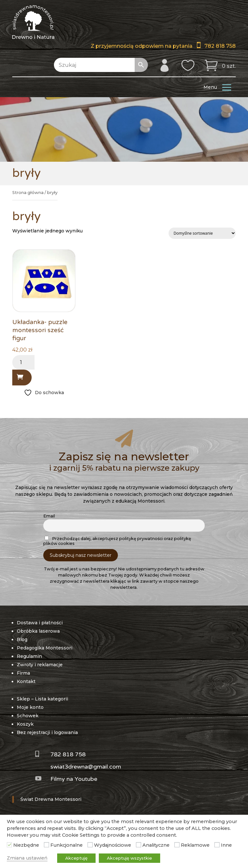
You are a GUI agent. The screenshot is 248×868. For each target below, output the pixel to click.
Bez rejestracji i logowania (47, 732)
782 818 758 (220, 46)
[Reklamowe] (177, 845)
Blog (22, 639)
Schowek (28, 716)
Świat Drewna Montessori (51, 799)
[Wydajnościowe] (90, 845)
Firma (23, 673)
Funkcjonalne (67, 845)
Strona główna (28, 193)
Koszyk (25, 724)
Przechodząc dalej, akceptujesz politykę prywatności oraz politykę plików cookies (117, 541)
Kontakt (26, 681)
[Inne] (217, 845)
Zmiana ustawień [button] (27, 858)
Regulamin (29, 656)
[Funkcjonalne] (46, 845)
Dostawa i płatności (40, 623)
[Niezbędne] (9, 845)
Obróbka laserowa (38, 631)
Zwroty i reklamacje (40, 665)
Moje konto (30, 707)
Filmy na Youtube (74, 779)
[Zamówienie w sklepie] (202, 233)
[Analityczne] (139, 845)
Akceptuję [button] (76, 858)
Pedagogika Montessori (45, 648)
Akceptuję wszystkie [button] (129, 858)
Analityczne (156, 845)
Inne (226, 845)
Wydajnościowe (113, 845)
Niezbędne (26, 845)
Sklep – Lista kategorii (42, 699)
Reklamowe (195, 845)
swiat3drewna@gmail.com (86, 767)
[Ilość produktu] (23, 362)
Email (49, 516)
